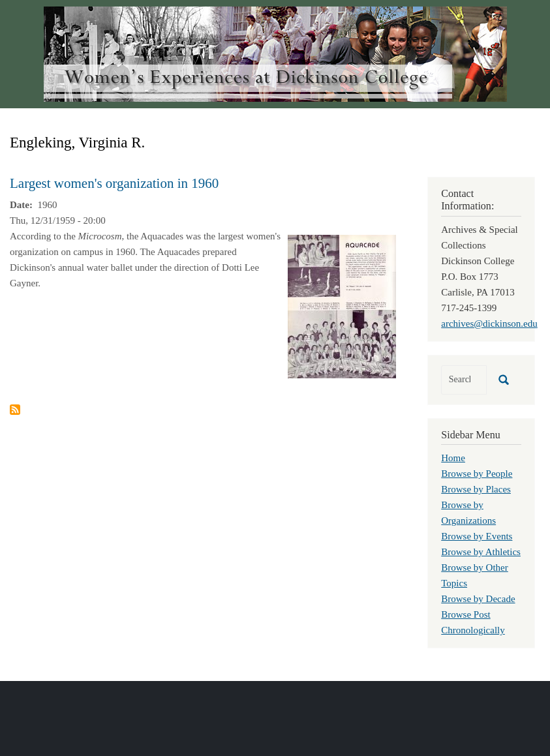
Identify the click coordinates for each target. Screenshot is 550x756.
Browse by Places (476, 489)
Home (453, 458)
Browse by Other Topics (474, 575)
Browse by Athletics (481, 552)
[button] (342, 305)
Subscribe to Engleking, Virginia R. (15, 410)
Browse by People (477, 474)
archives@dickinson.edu (489, 324)
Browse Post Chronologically (473, 622)
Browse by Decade (478, 599)
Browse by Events (477, 536)
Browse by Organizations (468, 513)
